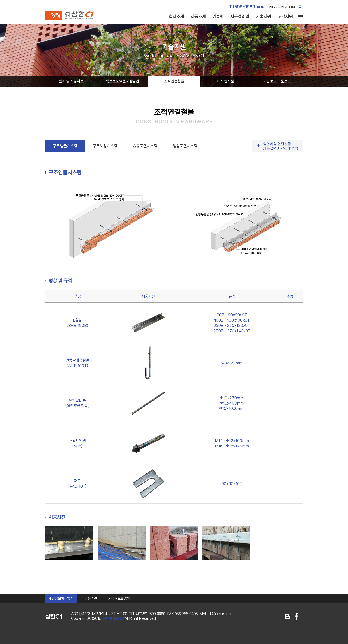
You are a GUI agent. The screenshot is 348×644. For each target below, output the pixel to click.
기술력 (218, 17)
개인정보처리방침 (61, 598)
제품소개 (198, 17)
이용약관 (91, 598)
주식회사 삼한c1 (70, 15)
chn (291, 7)
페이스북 (297, 617)
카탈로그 (277, 81)
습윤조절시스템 (145, 146)
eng (271, 7)
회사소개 (176, 17)
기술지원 (263, 17)
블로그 (288, 617)
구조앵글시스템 (65, 146)
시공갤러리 (240, 17)
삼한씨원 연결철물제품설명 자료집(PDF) (281, 146)
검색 (300, 7)
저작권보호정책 (119, 598)
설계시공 (71, 81)
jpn (281, 7)
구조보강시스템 (105, 146)
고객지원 (285, 17)
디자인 (226, 81)
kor (261, 7)
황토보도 (123, 81)
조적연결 (174, 81)
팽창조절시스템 (185, 146)
